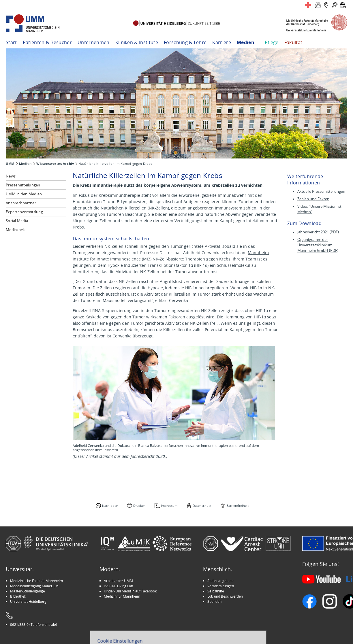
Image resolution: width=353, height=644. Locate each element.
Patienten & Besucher (47, 42)
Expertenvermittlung (24, 212)
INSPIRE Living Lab (118, 586)
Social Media (17, 221)
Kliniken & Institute (137, 42)
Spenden (214, 601)
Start (11, 42)
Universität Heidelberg (28, 601)
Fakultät (293, 42)
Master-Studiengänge (28, 591)
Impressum (169, 506)
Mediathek (15, 230)
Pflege (272, 42)
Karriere (222, 42)
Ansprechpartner (21, 203)
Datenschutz (202, 506)
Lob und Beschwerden (225, 596)
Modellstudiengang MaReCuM (34, 586)
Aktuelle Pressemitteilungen (321, 191)
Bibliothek (18, 596)
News (11, 176)
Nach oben (110, 506)
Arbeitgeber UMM (118, 581)
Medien (246, 42)
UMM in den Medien (24, 194)
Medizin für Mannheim (122, 596)
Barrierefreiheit (237, 506)
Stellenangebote (220, 581)
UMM (10, 164)
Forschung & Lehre (185, 42)
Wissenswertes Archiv (55, 164)
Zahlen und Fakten (313, 199)
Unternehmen (94, 42)
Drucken (139, 506)
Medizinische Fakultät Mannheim (36, 581)
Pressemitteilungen (23, 185)
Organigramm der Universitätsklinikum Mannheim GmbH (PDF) (318, 245)
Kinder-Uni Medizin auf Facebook (130, 591)
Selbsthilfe (216, 591)
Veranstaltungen (221, 586)
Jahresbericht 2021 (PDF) (318, 232)
